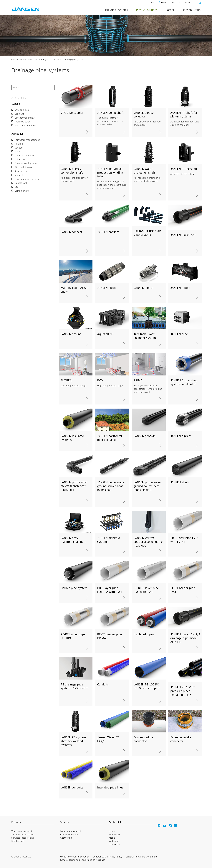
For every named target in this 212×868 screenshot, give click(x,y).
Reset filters (21, 98)
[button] (33, 823)
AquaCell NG (105, 334)
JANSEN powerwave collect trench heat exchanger (74, 486)
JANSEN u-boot (180, 288)
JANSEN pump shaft (110, 113)
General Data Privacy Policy (107, 857)
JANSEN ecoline (71, 334)
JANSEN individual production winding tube (110, 173)
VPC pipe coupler (72, 113)
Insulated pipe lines (110, 788)
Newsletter (115, 844)
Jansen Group (192, 10)
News (112, 831)
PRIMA (138, 381)
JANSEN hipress (181, 436)
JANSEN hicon (106, 288)
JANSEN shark (180, 483)
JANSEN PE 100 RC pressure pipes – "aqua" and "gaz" (183, 691)
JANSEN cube (179, 334)
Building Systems (117, 10)
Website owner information (75, 857)
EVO (100, 381)
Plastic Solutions (147, 10)
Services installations (23, 835)
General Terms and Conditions (141, 857)
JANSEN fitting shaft (184, 169)
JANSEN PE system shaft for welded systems (73, 741)
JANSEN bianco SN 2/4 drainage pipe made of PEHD (185, 638)
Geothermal (18, 841)
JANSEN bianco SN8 (183, 235)
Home (154, 3)
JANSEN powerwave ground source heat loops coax (111, 486)
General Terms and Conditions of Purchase (83, 860)
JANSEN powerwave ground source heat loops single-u (147, 486)
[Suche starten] (199, 3)
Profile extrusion (69, 835)
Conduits (103, 685)
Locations (176, 3)
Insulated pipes (144, 635)
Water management (43, 60)
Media (112, 838)
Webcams (114, 841)
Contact (188, 3)
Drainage (58, 60)
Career (170, 10)
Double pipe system (74, 588)
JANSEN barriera (108, 232)
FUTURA (66, 381)
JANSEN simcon (144, 288)
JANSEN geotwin (145, 436)
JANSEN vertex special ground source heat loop (148, 542)
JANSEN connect (71, 232)
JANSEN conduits (72, 788)
